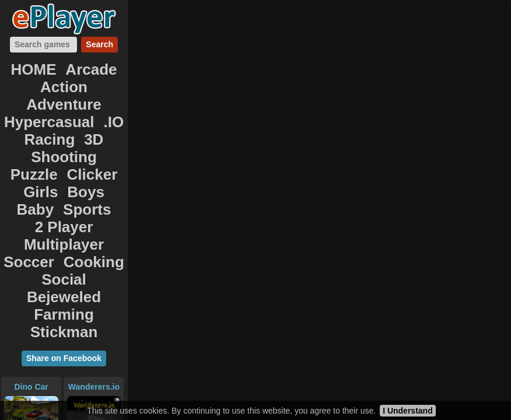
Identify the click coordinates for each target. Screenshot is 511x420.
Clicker (27, 131)
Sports (83, 143)
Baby (41, 143)
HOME (40, 66)
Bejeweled (86, 182)
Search (99, 44)
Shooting (41, 118)
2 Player (28, 156)
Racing (52, 105)
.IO (104, 92)
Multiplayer (91, 156)
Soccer (36, 169)
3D (88, 105)
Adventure (87, 79)
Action (30, 79)
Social (31, 182)
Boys (106, 131)
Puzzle (94, 118)
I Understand (408, 411)
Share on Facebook (64, 219)
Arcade (86, 66)
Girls (69, 131)
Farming (34, 195)
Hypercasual (52, 92)
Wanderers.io (94, 248)
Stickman (91, 195)
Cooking (88, 169)
